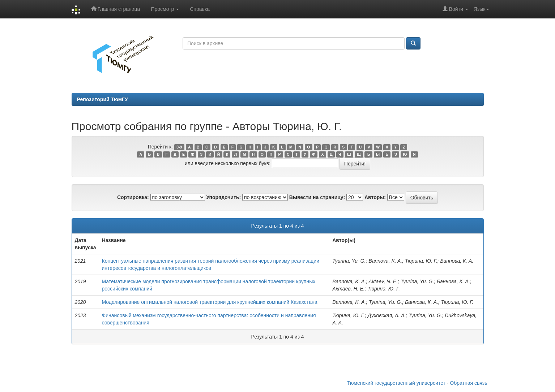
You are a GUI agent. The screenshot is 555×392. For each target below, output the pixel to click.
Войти (455, 9)
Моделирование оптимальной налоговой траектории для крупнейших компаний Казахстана (210, 302)
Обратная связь (468, 383)
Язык (481, 9)
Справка (200, 9)
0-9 (179, 147)
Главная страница (116, 9)
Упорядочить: (223, 197)
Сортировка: (133, 197)
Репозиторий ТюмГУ (103, 99)
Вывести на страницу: (317, 197)
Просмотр (165, 9)
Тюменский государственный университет (396, 383)
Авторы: (375, 197)
